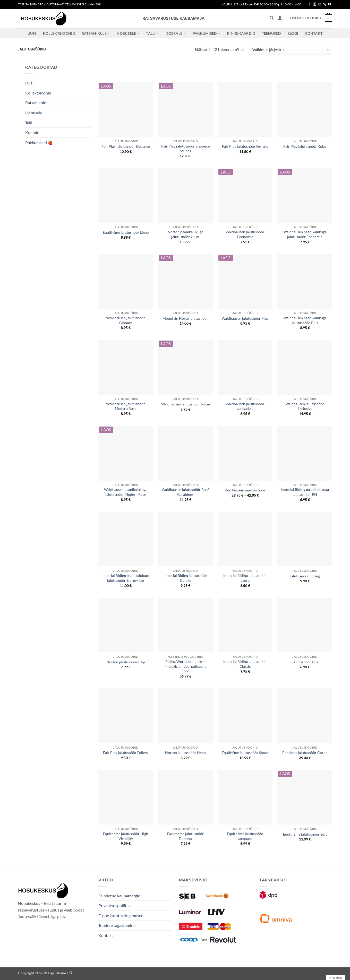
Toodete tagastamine (117, 925)
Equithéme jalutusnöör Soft (305, 834)
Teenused (271, 33)
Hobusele (128, 33)
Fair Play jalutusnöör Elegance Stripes (185, 149)
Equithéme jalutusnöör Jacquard (245, 836)
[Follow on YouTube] (330, 4)
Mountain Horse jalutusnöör (185, 318)
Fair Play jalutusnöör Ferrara (245, 146)
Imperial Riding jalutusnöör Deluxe (185, 578)
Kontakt (314, 33)
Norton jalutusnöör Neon (185, 753)
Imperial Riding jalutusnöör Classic (245, 664)
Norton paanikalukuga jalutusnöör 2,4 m (185, 234)
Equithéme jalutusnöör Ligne (126, 232)
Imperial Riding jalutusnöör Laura (245, 578)
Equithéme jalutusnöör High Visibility (126, 836)
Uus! (32, 33)
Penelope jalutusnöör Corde (305, 753)
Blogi (293, 33)
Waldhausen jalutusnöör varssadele (245, 406)
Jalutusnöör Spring (305, 576)
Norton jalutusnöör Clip (126, 662)
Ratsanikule (96, 33)
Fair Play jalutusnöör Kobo (305, 146)
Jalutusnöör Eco (305, 662)
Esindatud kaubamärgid (119, 896)
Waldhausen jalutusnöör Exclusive (305, 406)
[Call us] (325, 4)
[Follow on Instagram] (315, 4)
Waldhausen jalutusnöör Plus (245, 318)
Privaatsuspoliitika (115, 905)
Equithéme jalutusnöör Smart (245, 753)
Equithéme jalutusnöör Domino (185, 836)
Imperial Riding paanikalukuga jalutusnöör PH (305, 492)
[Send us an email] (320, 4)
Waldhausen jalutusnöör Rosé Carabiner (185, 492)
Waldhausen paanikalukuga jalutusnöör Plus (305, 320)
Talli (152, 33)
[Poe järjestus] (291, 50)
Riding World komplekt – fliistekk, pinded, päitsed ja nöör (185, 666)
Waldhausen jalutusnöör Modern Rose (126, 406)
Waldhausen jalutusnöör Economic (245, 234)
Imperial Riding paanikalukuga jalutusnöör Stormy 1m (126, 578)
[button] (280, 18)
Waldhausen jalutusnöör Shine (185, 404)
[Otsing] (272, 18)
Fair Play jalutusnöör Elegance (126, 146)
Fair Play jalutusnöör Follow (126, 753)
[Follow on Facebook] (310, 4)
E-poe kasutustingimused (121, 916)
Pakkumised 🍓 (39, 142)
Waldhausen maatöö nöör (245, 490)
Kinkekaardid (241, 33)
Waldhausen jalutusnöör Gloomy (126, 320)
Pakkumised (206, 33)
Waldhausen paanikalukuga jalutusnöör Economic (305, 234)
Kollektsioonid (59, 33)
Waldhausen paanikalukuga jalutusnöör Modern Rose (126, 492)
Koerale (176, 33)
